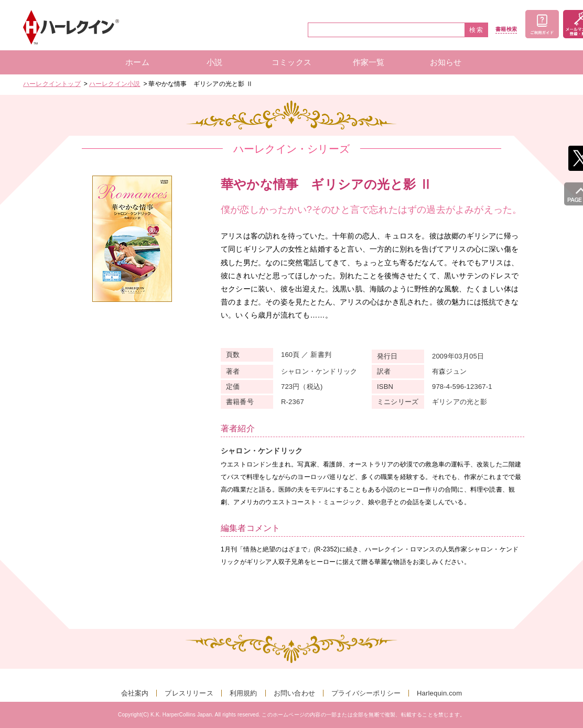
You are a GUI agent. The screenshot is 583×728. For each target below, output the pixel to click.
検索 (477, 30)
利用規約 (244, 693)
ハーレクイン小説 (115, 84)
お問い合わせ (294, 693)
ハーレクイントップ (52, 84)
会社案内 (135, 693)
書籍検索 (506, 29)
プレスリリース (189, 693)
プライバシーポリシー (366, 693)
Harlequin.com (439, 693)
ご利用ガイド (542, 24)
